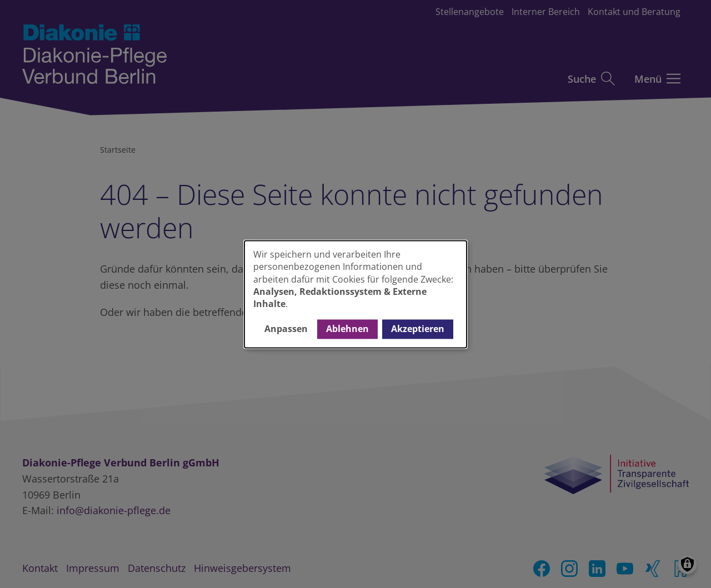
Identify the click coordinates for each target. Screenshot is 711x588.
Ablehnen (347, 329)
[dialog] (355, 294)
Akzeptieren (418, 329)
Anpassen (286, 329)
